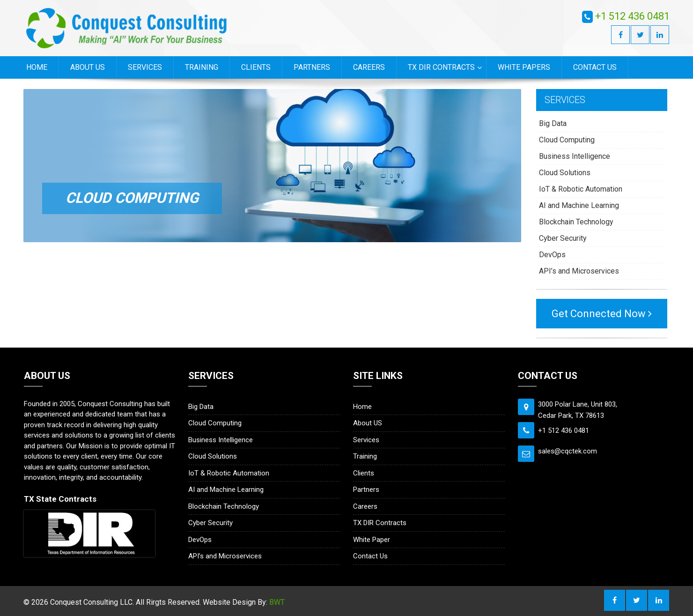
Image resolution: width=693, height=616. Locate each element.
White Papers (524, 67)
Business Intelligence (575, 156)
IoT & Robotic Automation (581, 189)
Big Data (553, 123)
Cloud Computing (567, 140)
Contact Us (595, 67)
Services (145, 67)
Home (37, 67)
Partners (312, 67)
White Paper (372, 540)
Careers (369, 67)
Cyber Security (563, 238)
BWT (277, 602)
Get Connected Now (602, 314)
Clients (256, 67)
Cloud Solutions (565, 173)
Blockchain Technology (576, 222)
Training (202, 67)
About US (88, 67)
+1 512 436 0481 (632, 16)
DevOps (552, 255)
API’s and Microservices (579, 271)
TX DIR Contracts (441, 67)
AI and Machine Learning (579, 205)
